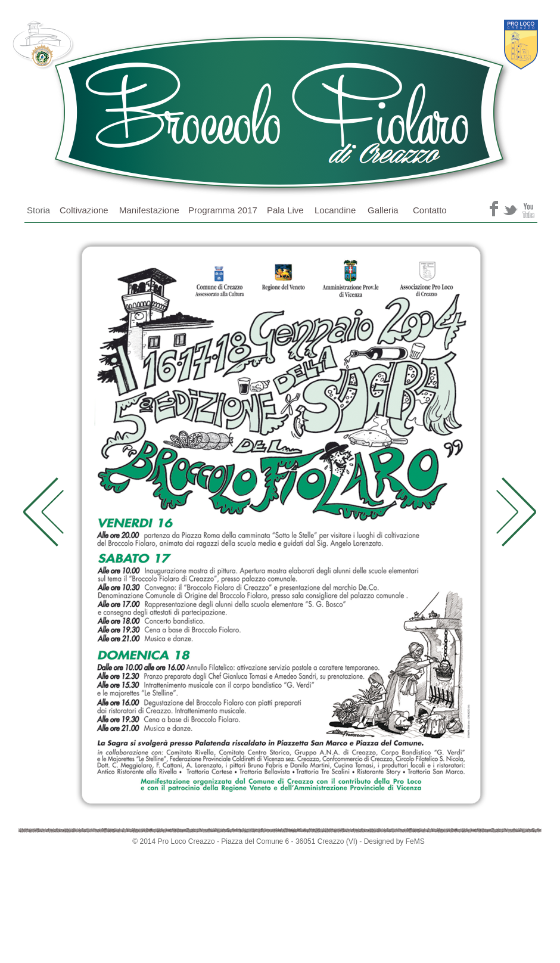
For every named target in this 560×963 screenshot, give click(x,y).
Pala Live (285, 210)
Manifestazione (149, 210)
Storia (38, 210)
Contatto (430, 210)
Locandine (335, 210)
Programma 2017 (223, 210)
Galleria (383, 210)
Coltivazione (84, 210)
